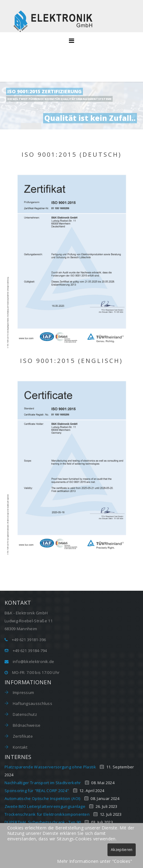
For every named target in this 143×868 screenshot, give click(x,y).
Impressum (23, 692)
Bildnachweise (26, 725)
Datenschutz (24, 714)
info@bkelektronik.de (34, 661)
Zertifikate (22, 736)
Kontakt (19, 747)
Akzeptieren (122, 850)
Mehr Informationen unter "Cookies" (95, 861)
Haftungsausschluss (32, 703)
